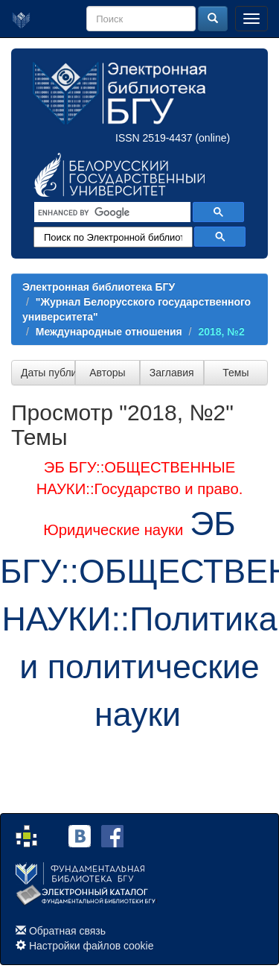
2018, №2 (221, 332)
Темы (235, 373)
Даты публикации (48, 373)
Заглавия (172, 373)
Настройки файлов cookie (92, 946)
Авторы (107, 373)
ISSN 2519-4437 (154, 138)
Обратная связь (67, 931)
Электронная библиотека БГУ (99, 287)
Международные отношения (109, 332)
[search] (111, 212)
